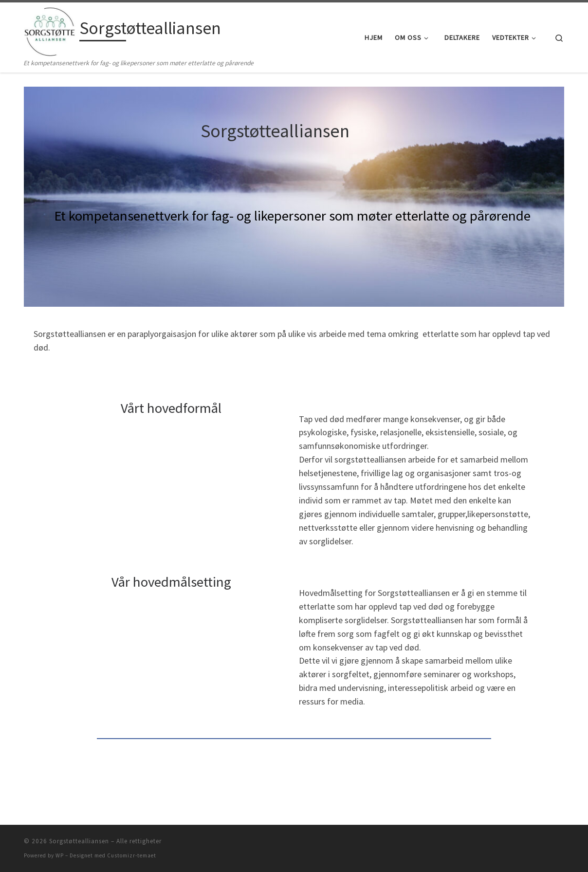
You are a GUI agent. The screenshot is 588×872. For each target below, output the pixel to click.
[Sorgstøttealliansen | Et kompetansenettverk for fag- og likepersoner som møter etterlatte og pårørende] (50, 30)
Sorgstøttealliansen (79, 841)
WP (60, 855)
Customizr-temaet (132, 855)
